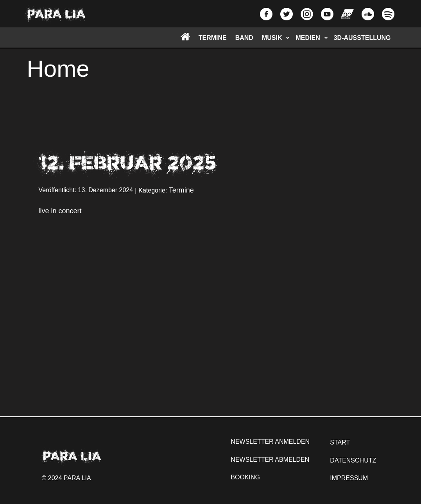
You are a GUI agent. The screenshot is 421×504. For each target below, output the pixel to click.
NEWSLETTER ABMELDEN (270, 460)
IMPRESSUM (349, 478)
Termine (181, 190)
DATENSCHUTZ (353, 460)
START (340, 442)
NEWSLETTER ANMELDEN (270, 442)
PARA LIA (56, 14)
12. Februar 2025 (127, 162)
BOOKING (245, 477)
